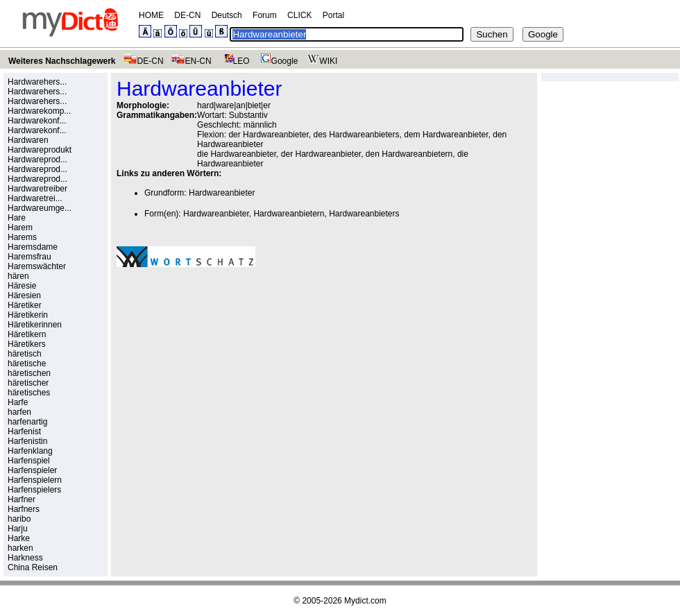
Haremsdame (33, 247)
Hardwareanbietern (289, 214)
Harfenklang (30, 451)
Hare (17, 218)
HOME (151, 15)
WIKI (321, 61)
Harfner (22, 499)
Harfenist (24, 431)
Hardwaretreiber (37, 189)
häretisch (25, 354)
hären (18, 276)
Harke (19, 538)
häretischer (28, 383)
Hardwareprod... (37, 160)
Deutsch (227, 15)
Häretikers (27, 344)
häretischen (29, 373)
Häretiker (25, 305)
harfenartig (27, 422)
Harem (20, 228)
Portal (333, 15)
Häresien (24, 296)
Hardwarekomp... (39, 111)
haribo (19, 519)
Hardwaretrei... (35, 198)
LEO (234, 61)
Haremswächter (37, 266)
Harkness (25, 558)
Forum (265, 15)
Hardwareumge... (40, 208)
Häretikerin (28, 315)
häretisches (29, 393)
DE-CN (187, 15)
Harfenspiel (29, 461)
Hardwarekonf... (37, 121)
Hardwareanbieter (222, 193)
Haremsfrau (29, 257)
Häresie (22, 286)
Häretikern (27, 334)
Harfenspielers (34, 490)
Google (278, 61)
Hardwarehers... (37, 82)
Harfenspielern (35, 480)
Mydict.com (365, 601)
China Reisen (33, 567)
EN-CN (191, 61)
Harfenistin (27, 441)
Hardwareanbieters (364, 214)
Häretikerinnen (35, 325)
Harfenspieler (32, 470)
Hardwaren (28, 140)
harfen (19, 412)
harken (20, 548)
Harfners (24, 509)
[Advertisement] (233, 374)
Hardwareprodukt (40, 150)
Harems (22, 237)
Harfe (18, 402)
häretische (27, 363)
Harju (18, 529)
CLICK (299, 15)
